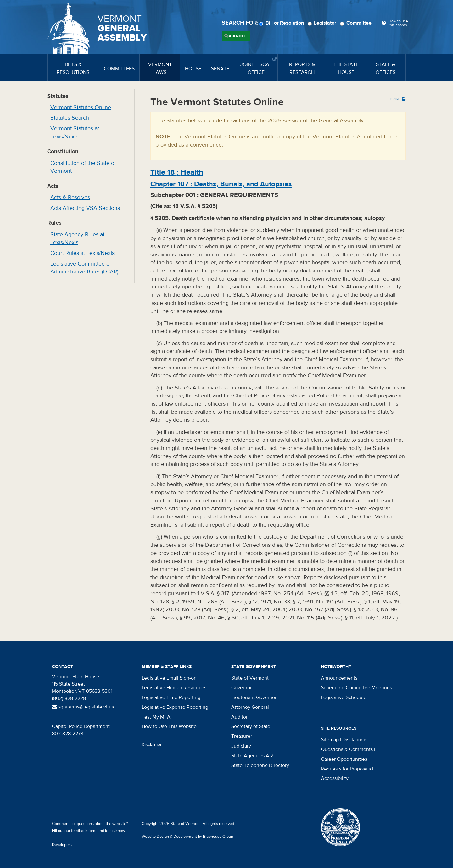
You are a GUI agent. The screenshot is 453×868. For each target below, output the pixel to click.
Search (236, 36)
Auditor (239, 717)
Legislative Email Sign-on (169, 678)
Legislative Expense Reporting (175, 707)
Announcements (339, 678)
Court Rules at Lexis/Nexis (82, 253)
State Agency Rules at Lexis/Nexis (77, 239)
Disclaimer (152, 745)
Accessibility (335, 778)
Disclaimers (355, 740)
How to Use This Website (169, 726)
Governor (241, 688)
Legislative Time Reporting (171, 697)
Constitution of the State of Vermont (83, 167)
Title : (177, 172)
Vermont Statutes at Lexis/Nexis (75, 133)
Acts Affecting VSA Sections (85, 208)
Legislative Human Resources (174, 688)
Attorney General (250, 707)
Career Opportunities (344, 759)
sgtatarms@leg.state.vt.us (83, 707)
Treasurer (242, 736)
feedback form (84, 831)
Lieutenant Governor (254, 697)
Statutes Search (70, 118)
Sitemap (330, 740)
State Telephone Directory (260, 765)
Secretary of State (251, 726)
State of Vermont (250, 678)
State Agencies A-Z (252, 756)
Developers (62, 845)
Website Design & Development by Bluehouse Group (187, 837)
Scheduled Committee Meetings (356, 688)
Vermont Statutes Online (81, 107)
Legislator (323, 23)
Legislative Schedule (344, 697)
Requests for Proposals (346, 769)
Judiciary (241, 746)
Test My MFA (156, 717)
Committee (357, 23)
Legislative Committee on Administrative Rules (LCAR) (84, 268)
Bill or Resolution (282, 23)
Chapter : (221, 184)
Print (398, 99)
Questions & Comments (347, 749)
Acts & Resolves (70, 197)
